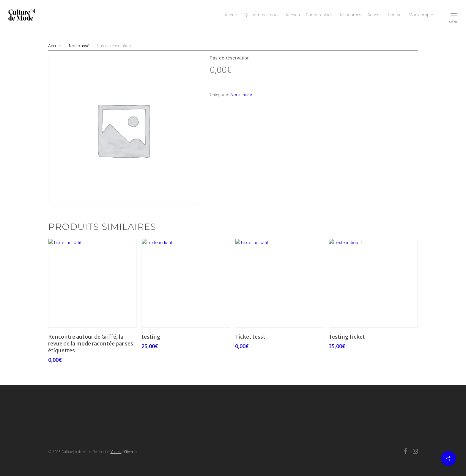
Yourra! (116, 452)
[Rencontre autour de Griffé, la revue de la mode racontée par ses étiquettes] (93, 283)
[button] (454, 15)
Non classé (241, 95)
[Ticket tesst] (280, 283)
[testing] (186, 283)
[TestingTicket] (373, 283)
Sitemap (130, 452)
